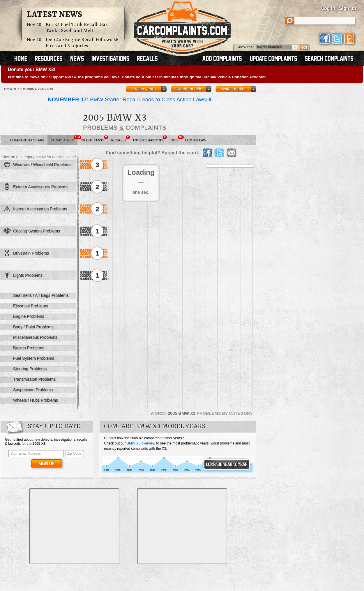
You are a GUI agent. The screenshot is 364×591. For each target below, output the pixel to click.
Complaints (64, 139)
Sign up (348, 8)
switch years (144, 89)
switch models (189, 89)
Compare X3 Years (27, 140)
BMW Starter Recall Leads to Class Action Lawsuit (130, 99)
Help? (71, 157)
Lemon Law (196, 140)
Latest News (54, 15)
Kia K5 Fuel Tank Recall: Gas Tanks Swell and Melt (77, 28)
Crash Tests (94, 139)
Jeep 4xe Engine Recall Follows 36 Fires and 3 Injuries (82, 43)
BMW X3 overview (141, 443)
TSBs (176, 139)
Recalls (120, 139)
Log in (328, 8)
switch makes (234, 89)
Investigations (150, 139)
